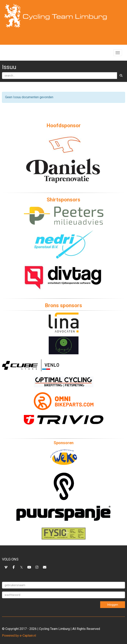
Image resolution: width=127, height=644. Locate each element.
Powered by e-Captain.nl (19, 636)
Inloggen (113, 605)
